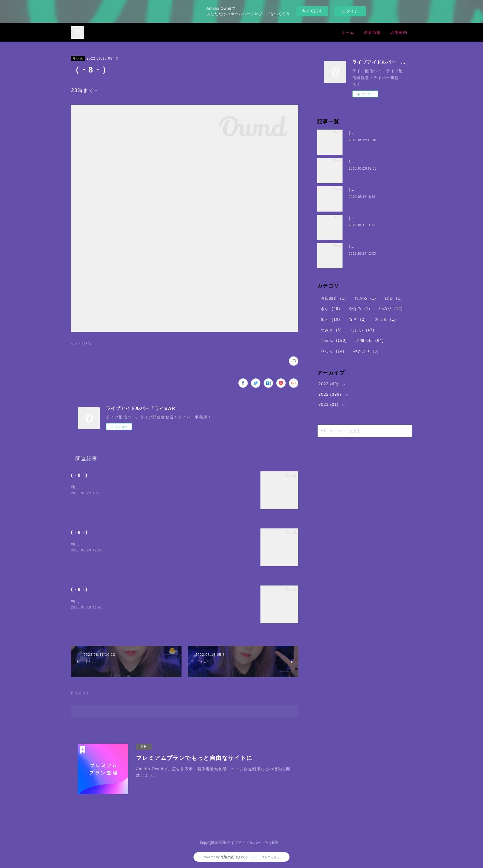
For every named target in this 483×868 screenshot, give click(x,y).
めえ (331, 319)
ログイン (350, 11)
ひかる (366, 298)
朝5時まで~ (82, 487)
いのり (391, 309)
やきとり (366, 351)
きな (331, 309)
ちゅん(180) (81, 344)
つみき (331, 330)
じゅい (363, 330)
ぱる (394, 298)
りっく (333, 351)
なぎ (358, 319)
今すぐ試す (312, 11)
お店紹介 (334, 298)
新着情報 (373, 32)
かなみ (360, 309)
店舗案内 (399, 32)
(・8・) (79, 475)
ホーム (348, 32)
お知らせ (370, 341)
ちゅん (78, 58)
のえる (385, 319)
